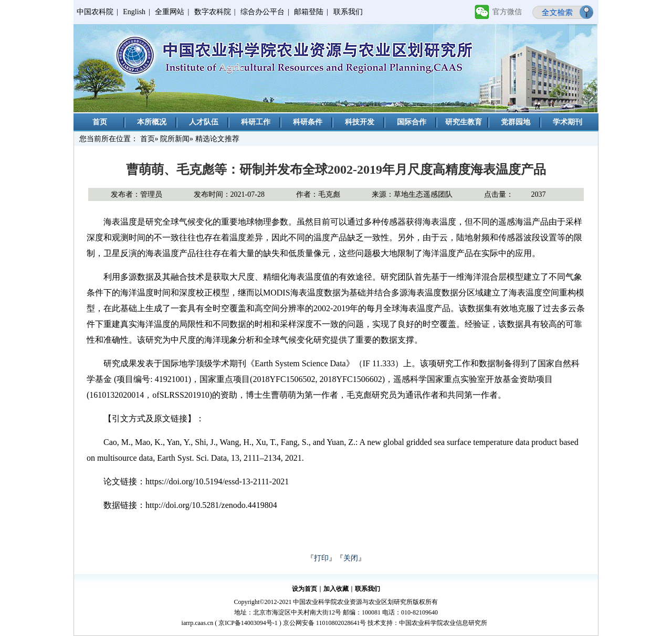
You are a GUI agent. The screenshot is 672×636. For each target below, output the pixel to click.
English (134, 12)
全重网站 (170, 12)
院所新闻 (175, 139)
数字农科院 (213, 12)
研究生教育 (464, 122)
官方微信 (507, 12)
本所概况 (152, 122)
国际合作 (412, 122)
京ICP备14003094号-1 (248, 623)
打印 (321, 558)
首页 (100, 122)
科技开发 (360, 122)
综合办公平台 (262, 12)
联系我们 (348, 12)
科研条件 (308, 122)
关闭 (351, 558)
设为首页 (304, 589)
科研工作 (256, 122)
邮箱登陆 (309, 12)
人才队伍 (204, 122)
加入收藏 (336, 589)
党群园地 (516, 122)
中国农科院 (95, 12)
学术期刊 (568, 122)
